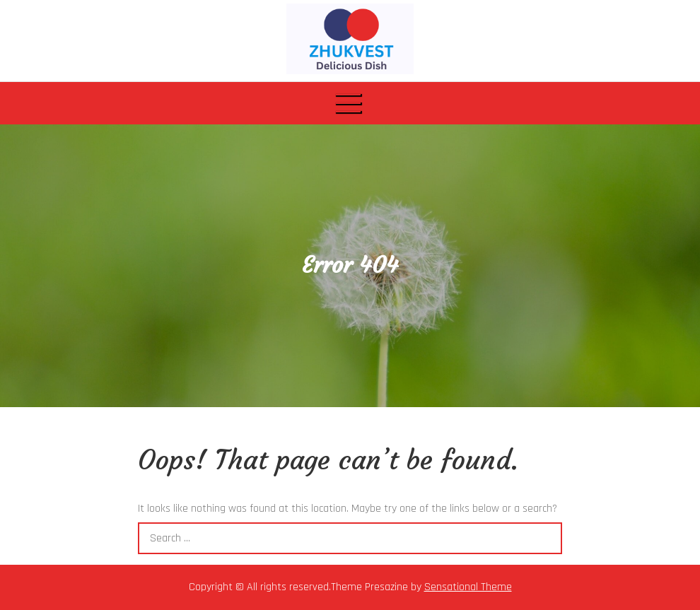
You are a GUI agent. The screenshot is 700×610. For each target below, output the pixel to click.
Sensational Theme (468, 587)
